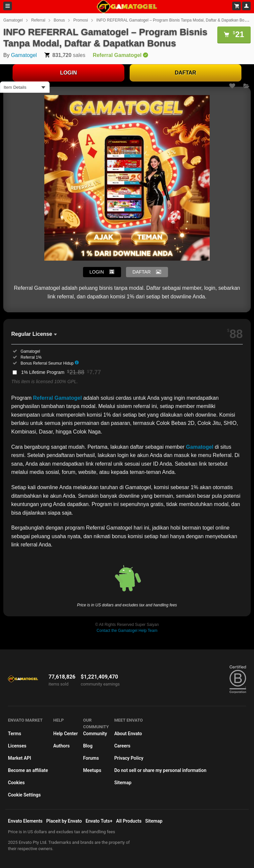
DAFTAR (186, 73)
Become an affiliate (28, 770)
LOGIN (69, 73)
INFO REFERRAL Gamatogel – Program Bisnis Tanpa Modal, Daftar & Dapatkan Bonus (173, 20)
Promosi (81, 20)
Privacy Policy (129, 758)
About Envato (128, 734)
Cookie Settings (24, 795)
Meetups (92, 770)
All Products (129, 821)
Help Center (65, 734)
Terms (15, 734)
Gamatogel (13, 20)
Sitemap (123, 783)
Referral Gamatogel (58, 398)
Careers (122, 746)
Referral (38, 20)
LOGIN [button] (97, 272)
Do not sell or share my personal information (160, 770)
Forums (91, 758)
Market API (20, 758)
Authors (62, 746)
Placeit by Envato (64, 821)
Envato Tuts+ (99, 821)
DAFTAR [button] (142, 272)
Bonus (59, 20)
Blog (88, 746)
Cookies (16, 783)
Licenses (17, 746)
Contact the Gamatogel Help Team (127, 631)
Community (95, 734)
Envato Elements (25, 821)
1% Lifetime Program (61, 372)
